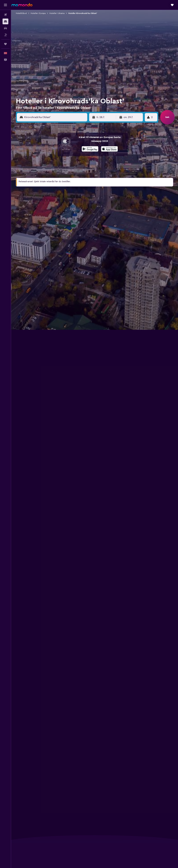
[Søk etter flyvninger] (5, 15)
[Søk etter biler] (5, 28)
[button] (5, 5)
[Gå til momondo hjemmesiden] (22, 5)
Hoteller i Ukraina (57, 13)
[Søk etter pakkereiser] (5, 35)
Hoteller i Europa (38, 13)
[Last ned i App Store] (109, 149)
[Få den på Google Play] (90, 149)
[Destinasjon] (55, 117)
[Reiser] (5, 44)
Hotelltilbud (21, 13)
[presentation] (109, 149)
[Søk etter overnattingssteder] (5, 21)
